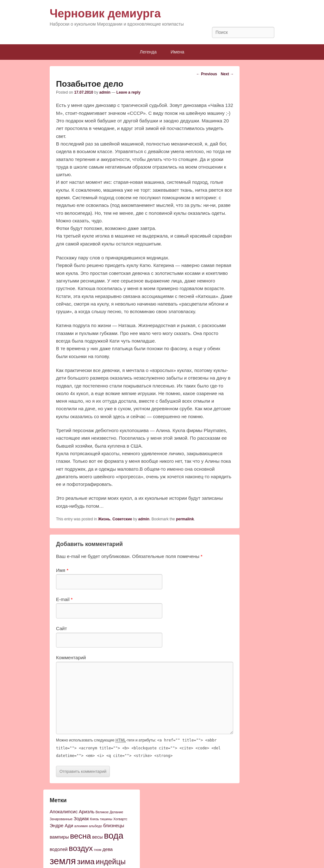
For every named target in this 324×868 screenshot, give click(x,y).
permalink (185, 519)
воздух (81, 848)
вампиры (59, 837)
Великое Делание (109, 812)
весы (97, 837)
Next (227, 74)
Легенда (148, 52)
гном (98, 850)
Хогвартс (120, 819)
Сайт (62, 628)
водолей (59, 849)
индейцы (111, 862)
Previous (207, 74)
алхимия (81, 826)
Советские (122, 519)
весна (80, 836)
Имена (177, 52)
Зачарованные (61, 819)
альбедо (96, 826)
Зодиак (81, 819)
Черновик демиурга (105, 13)
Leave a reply (128, 92)
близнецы (114, 826)
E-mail (64, 599)
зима (86, 862)
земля (63, 861)
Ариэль (87, 812)
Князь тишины (101, 819)
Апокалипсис (64, 812)
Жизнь (104, 519)
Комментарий (71, 657)
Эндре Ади (61, 826)
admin (105, 92)
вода (113, 836)
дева (108, 849)
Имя (62, 570)
